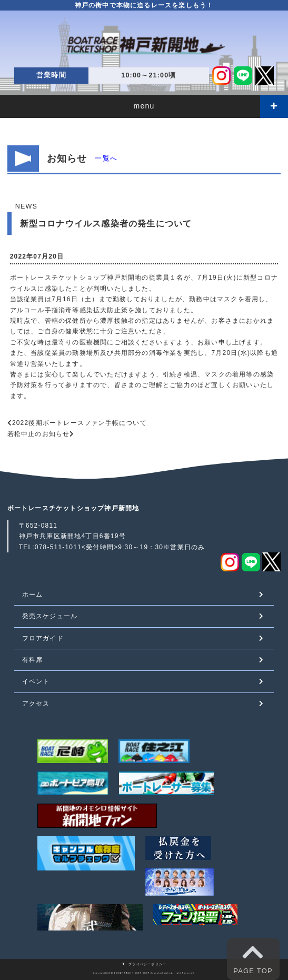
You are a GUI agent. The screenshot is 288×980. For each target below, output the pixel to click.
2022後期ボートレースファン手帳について (80, 423)
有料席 (33, 660)
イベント (36, 681)
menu (144, 106)
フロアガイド (43, 638)
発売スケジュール (50, 616)
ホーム (33, 595)
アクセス (36, 704)
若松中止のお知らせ (39, 434)
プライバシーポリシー (144, 964)
